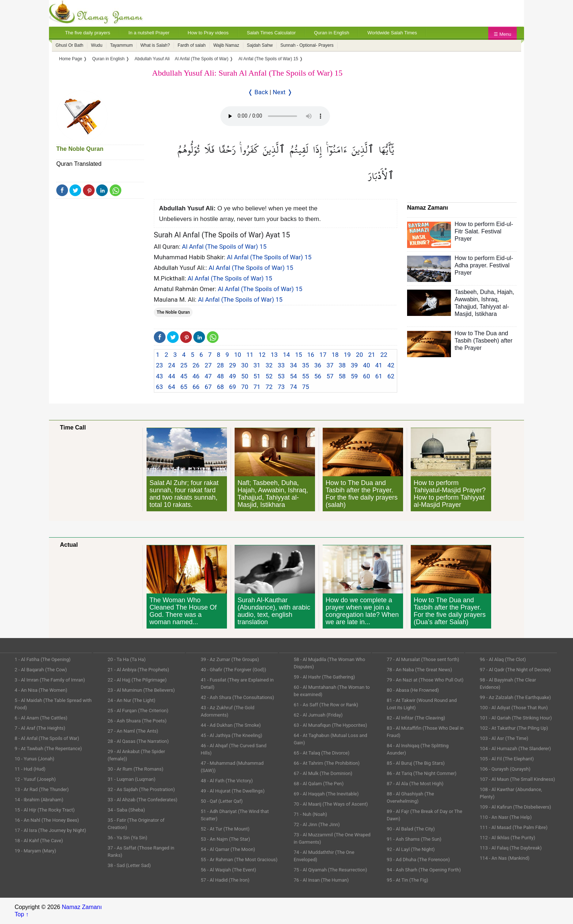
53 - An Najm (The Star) (225, 839)
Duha (487, 292)
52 (269, 376)
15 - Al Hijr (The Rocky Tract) (45, 810)
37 (330, 365)
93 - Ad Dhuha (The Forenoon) (418, 860)
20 (359, 355)
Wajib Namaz (226, 45)
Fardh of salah (192, 45)
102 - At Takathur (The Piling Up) (514, 728)
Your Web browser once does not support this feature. (275, 116)
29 (233, 365)
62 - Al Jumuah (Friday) (318, 715)
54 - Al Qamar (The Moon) (228, 849)
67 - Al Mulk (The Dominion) (323, 773)
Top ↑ (22, 914)
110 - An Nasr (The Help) (506, 817)
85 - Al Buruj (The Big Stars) (416, 763)
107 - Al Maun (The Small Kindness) (517, 779)
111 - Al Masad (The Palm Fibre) (514, 827)
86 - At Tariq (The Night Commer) (422, 773)
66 (196, 387)
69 (233, 387)
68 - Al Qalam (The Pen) (319, 784)
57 (330, 376)
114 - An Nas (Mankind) (505, 858)
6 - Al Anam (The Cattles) (41, 718)
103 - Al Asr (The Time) (504, 738)
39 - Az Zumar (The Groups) (230, 659)
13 (274, 355)
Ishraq (489, 299)
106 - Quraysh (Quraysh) (505, 769)
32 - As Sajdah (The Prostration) (141, 789)
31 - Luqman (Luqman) (132, 779)
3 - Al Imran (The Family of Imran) (50, 680)
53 (281, 376)
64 (172, 387)
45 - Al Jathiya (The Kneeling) (231, 735)
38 (342, 365)
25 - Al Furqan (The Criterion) (138, 711)
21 (371, 355)
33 (281, 365)
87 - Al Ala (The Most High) (415, 784)
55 (306, 376)
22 (384, 355)
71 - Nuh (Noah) (310, 814)
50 (245, 376)
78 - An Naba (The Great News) (419, 670)
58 (342, 376)
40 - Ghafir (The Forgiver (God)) (233, 670)
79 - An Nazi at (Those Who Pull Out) (425, 680)
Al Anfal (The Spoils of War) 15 (224, 247)
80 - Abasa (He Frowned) (413, 690)
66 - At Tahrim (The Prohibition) (327, 763)
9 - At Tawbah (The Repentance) (48, 749)
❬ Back (258, 92)
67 (208, 387)
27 (208, 365)
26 (196, 365)
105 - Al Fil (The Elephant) (507, 759)
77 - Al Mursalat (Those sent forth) (423, 659)
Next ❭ (282, 92)
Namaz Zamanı (82, 907)
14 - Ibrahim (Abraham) (39, 800)
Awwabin (466, 299)
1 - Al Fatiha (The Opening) (43, 659)
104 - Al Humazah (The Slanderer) (515, 749)
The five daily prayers (88, 33)
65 (184, 387)
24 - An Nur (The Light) (132, 700)
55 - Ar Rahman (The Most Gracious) (239, 860)
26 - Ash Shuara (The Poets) (137, 721)
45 (184, 376)
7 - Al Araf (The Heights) (40, 728)
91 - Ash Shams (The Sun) (414, 839)
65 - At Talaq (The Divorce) (322, 753)
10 (238, 355)
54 (293, 376)
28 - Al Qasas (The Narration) (138, 741)
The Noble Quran (80, 149)
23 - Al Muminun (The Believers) (141, 690)
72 (269, 387)
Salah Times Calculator (272, 33)
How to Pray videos (208, 33)
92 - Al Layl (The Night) (411, 849)
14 (286, 355)
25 (184, 365)
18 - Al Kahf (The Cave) (39, 841)
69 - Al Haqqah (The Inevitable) (326, 794)
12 (262, 355)
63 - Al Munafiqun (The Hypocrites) (331, 725)
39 (354, 365)
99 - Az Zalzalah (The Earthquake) (515, 697)
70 (245, 387)
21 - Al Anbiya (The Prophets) (138, 670)
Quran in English (331, 33)
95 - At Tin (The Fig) (407, 880)
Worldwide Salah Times (392, 33)
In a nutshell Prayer (149, 33)
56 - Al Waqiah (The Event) (228, 870)
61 (379, 376)
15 (298, 355)
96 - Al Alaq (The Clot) (503, 659)
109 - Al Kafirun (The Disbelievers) (515, 807)
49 (233, 376)
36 (318, 365)
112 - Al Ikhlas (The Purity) (508, 838)
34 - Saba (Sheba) (126, 810)
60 (366, 376)
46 (196, 376)
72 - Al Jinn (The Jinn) (317, 824)
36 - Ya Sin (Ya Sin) (128, 838)
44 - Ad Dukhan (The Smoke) (231, 725)
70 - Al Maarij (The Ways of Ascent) (331, 804)
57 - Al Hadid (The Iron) (225, 880)
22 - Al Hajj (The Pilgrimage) (137, 680)
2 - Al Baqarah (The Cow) (41, 670)
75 (306, 387)
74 (293, 387)
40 (366, 365)
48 (220, 376)
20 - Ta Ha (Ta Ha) (127, 659)
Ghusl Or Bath (69, 45)
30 (245, 365)
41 (379, 365)
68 (220, 387)
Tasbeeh (466, 292)
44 (172, 376)
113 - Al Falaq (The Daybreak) (511, 848)
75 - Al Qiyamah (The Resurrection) (331, 870)
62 (391, 376)
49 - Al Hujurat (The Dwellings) (233, 791)
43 (160, 376)
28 (220, 365)
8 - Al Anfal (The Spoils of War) (47, 738)
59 (354, 376)
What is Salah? (155, 45)
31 (257, 365)
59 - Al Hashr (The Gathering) (325, 677)
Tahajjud (466, 307)
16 (311, 355)
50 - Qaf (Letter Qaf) (222, 801)
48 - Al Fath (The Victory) (227, 781)
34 (293, 365)
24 (172, 365)
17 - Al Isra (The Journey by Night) (50, 830)
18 (335, 355)
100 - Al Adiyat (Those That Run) (514, 708)
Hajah (505, 292)
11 (250, 355)
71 (257, 387)
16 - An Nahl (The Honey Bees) (47, 820)
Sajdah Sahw (260, 45)
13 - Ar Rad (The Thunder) (42, 789)
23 (160, 365)
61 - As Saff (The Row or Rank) (326, 705)
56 (318, 376)
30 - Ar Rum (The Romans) (136, 769)
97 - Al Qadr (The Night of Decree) (515, 670)
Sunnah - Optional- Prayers (307, 45)
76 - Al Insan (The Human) (321, 880)
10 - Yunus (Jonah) (35, 759)
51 (257, 376)
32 (269, 365)
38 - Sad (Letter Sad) (129, 865)
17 (323, 355)
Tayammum (121, 45)
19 (347, 355)
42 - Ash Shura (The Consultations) (237, 697)
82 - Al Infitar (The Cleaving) (416, 718)
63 (160, 387)
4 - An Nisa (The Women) (41, 690)
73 (281, 387)
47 (208, 376)
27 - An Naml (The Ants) (133, 731)
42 (391, 365)
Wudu (97, 45)
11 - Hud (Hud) (30, 769)
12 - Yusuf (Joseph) (35, 779)
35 (306, 365)
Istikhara (486, 314)
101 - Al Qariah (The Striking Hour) (516, 718)
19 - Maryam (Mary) (35, 851)
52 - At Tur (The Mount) (225, 829)
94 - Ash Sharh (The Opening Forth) (424, 870)
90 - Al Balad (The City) (411, 829)
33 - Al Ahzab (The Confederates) (143, 800)
